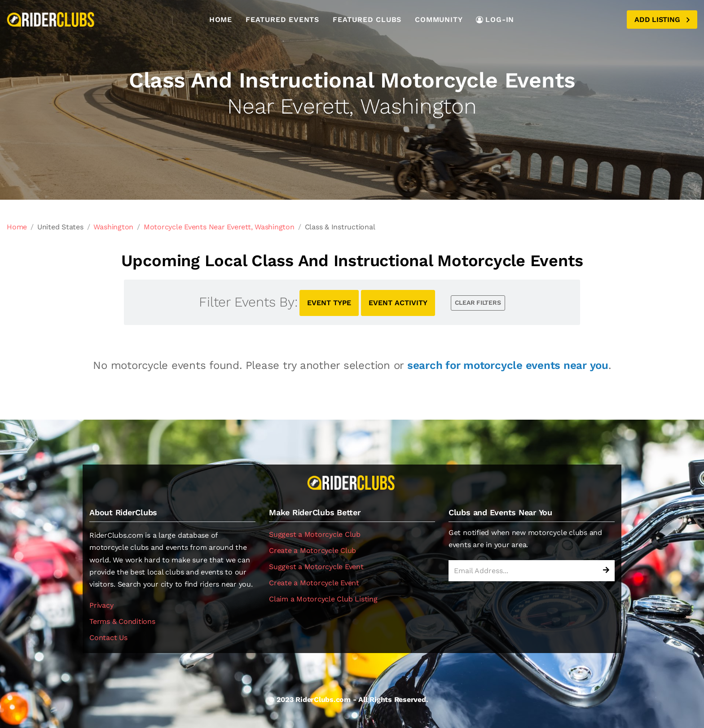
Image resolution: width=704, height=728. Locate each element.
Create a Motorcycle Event (314, 583)
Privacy (101, 605)
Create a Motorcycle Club (312, 550)
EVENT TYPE (329, 303)
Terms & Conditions (122, 621)
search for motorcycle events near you (508, 365)
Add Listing (662, 20)
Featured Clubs (367, 20)
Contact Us (108, 638)
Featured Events (282, 20)
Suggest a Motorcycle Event (316, 567)
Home (221, 20)
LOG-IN (495, 20)
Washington (113, 227)
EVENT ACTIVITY (398, 303)
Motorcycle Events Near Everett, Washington (219, 227)
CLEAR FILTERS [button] (478, 303)
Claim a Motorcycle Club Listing (323, 599)
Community (439, 20)
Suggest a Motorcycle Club (315, 534)
